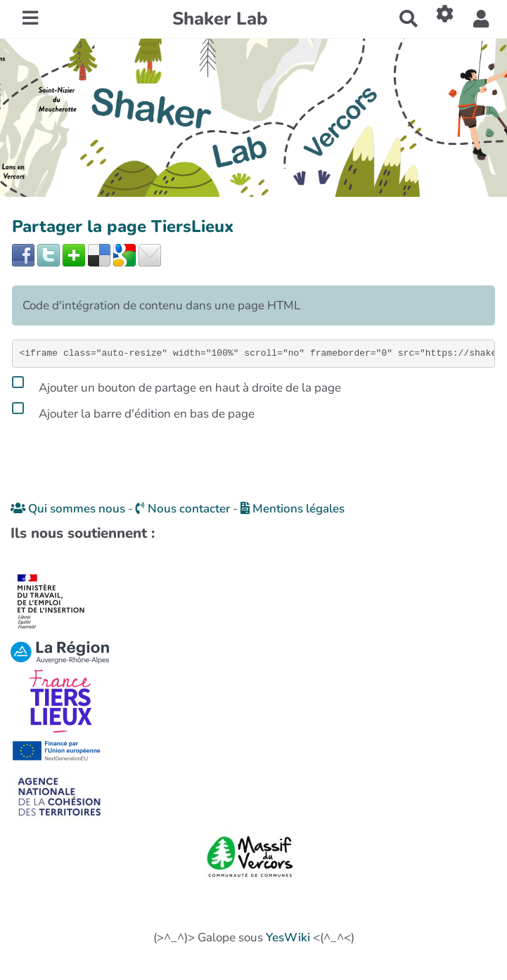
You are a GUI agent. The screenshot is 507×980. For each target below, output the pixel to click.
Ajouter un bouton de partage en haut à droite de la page (177, 385)
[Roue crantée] (445, 14)
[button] (481, 19)
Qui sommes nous (68, 509)
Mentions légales (293, 509)
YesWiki (288, 937)
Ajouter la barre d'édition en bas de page (133, 411)
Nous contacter (183, 509)
